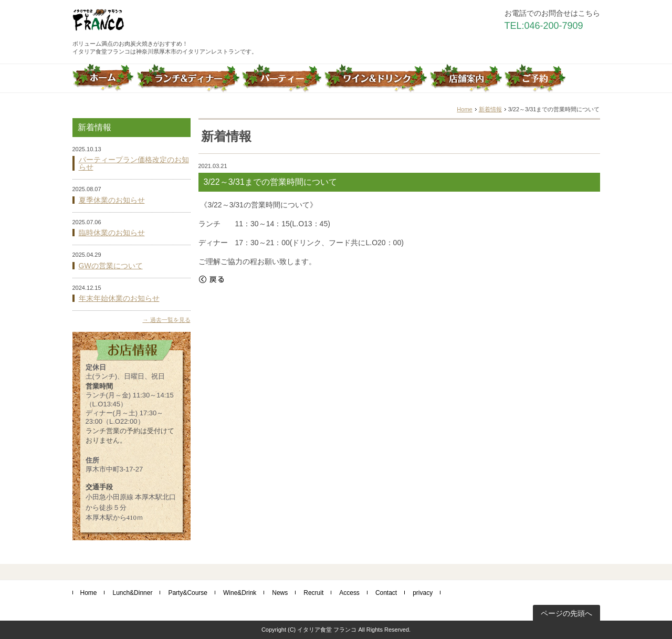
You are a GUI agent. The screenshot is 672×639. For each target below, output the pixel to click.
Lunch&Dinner (132, 593)
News (280, 593)
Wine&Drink (240, 593)
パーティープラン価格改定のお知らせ (134, 163)
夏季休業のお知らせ (112, 200)
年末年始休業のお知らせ (119, 298)
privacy (423, 593)
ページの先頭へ (566, 613)
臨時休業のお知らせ (112, 233)
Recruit (313, 593)
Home (464, 109)
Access (349, 593)
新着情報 (490, 109)
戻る (212, 279)
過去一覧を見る (170, 320)
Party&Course (188, 593)
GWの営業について (111, 266)
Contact (386, 593)
